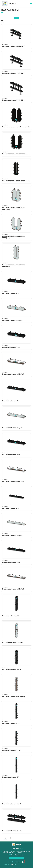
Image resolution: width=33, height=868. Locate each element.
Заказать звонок (16, 858)
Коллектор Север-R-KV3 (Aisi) (16, 686)
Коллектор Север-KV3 (16, 606)
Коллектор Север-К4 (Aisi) (16, 418)
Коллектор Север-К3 (16, 283)
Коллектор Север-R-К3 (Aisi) (16, 364)
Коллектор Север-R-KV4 (16, 740)
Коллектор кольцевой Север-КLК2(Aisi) (16, 198)
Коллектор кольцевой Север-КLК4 (16, 170)
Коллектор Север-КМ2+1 (16, 821)
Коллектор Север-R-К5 (16, 552)
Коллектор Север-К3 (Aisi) (16, 310)
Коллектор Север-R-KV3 (16, 659)
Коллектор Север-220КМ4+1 (16, 63)
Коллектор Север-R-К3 (16, 337)
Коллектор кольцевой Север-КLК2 (16, 117)
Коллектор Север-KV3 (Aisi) (16, 633)
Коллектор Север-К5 (16, 498)
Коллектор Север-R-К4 (16, 444)
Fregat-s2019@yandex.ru (17, 855)
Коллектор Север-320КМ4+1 (16, 90)
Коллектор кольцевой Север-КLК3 (16, 144)
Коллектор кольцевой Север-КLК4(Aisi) (16, 255)
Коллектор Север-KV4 (16, 713)
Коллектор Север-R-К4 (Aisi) (16, 471)
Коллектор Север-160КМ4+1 (16, 36)
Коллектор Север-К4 (16, 391)
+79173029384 (17, 849)
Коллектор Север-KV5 (16, 767)
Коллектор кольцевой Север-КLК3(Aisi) (16, 227)
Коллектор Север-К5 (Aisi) (16, 525)
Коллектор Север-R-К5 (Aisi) (16, 579)
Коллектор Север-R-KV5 (16, 794)
